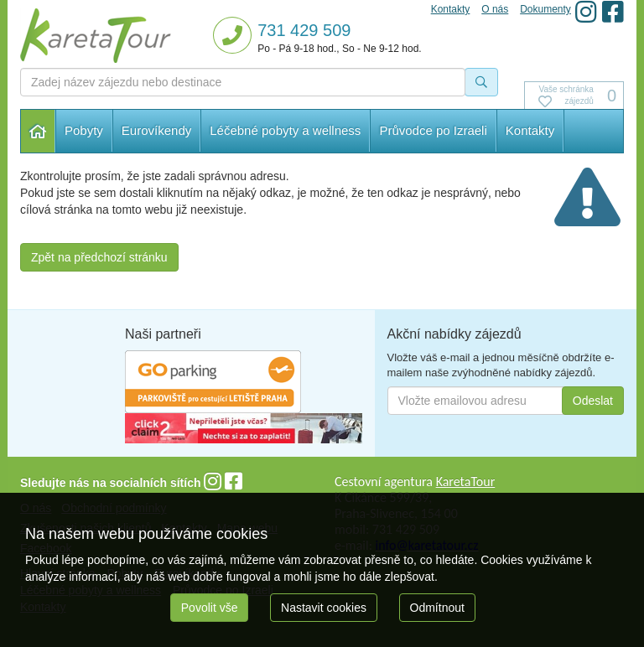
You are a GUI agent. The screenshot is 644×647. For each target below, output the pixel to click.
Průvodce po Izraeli (433, 130)
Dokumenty (545, 9)
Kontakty (530, 130)
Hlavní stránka (38, 131)
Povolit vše (210, 608)
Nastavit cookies (324, 608)
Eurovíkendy (156, 130)
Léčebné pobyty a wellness (285, 130)
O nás (495, 9)
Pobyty (84, 130)
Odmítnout (437, 608)
